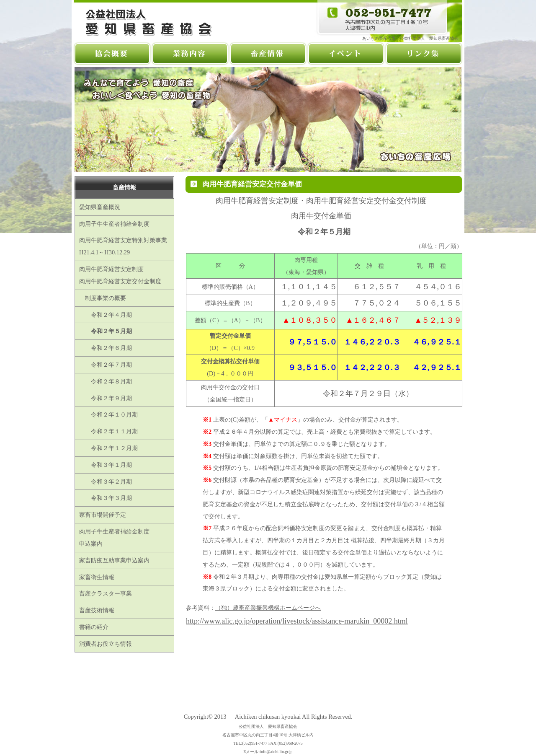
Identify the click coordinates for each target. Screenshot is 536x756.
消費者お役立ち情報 (106, 644)
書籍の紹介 (94, 627)
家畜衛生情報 (97, 577)
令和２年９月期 (106, 398)
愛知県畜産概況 (100, 207)
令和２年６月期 (106, 348)
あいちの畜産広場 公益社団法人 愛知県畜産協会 (412, 38)
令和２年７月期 (106, 365)
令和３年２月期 (106, 482)
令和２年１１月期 (108, 431)
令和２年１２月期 (108, 448)
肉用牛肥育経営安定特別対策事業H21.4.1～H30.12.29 (123, 246)
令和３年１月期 (106, 465)
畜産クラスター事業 (106, 593)
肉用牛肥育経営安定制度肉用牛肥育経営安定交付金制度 (120, 275)
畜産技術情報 (97, 610)
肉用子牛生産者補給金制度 (114, 224)
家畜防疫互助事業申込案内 (114, 560)
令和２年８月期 (106, 381)
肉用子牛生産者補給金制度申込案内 (114, 537)
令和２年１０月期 (108, 414)
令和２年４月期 (106, 315)
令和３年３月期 (106, 498)
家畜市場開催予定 (103, 515)
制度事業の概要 (103, 298)
